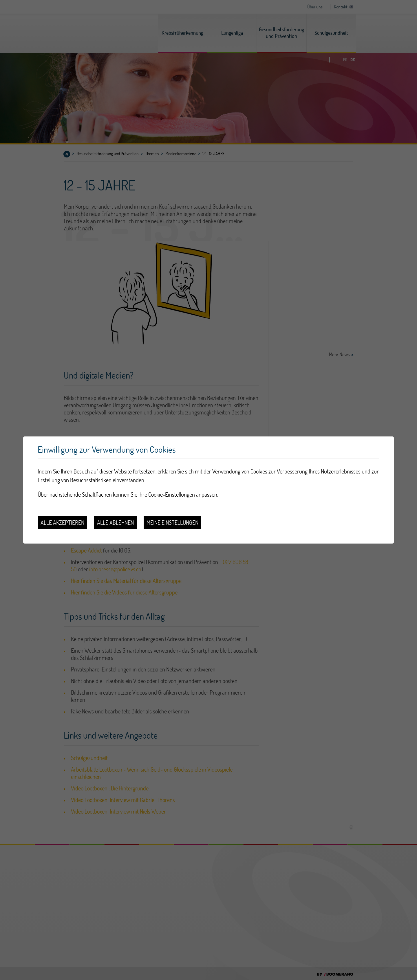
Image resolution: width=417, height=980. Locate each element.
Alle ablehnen (115, 523)
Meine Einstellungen (172, 523)
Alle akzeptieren (62, 523)
